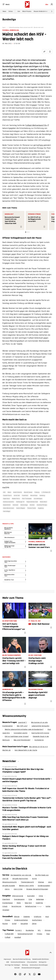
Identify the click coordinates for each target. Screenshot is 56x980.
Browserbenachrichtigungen (31, 968)
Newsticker (10, 761)
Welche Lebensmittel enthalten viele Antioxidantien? (24, 729)
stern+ (7, 889)
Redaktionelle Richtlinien (41, 959)
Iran (19, 11)
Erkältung (38, 917)
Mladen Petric (16, 499)
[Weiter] (52, 11)
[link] (52, 4)
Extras (11, 11)
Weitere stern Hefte (26, 886)
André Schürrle (18, 492)
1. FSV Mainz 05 (46, 492)
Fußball (8, 937)
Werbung (25, 965)
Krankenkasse (8, 903)
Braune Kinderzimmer (41, 11)
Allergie (17, 917)
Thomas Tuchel (32, 508)
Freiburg (37, 492)
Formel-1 (18, 930)
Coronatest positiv (21, 733)
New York (28, 903)
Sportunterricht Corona (40, 733)
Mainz (9, 492)
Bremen (32, 505)
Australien (31, 896)
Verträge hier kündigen (12, 965)
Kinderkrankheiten (21, 920)
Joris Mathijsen (38, 499)
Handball (18, 937)
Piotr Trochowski (27, 499)
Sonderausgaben (44, 886)
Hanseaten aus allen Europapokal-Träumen (20, 96)
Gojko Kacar (6, 499)
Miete (19, 903)
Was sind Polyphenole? (22, 740)
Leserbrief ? (23, 722)
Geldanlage (40, 899)
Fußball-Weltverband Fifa (36, 125)
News (4, 11)
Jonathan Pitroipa (42, 505)
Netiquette (43, 962)
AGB (8, 962)
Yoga (48, 934)
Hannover (16, 505)
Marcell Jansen (28, 492)
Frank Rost (25, 495)
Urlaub (5, 906)
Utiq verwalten (32, 962)
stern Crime (18, 889)
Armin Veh (17, 495)
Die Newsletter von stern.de (21, 875)
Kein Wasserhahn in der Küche (26, 750)
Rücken (5, 924)
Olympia (48, 930)
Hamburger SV (20, 502)
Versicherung (16, 906)
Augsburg (41, 508)
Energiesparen (19, 899)
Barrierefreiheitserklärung (22, 959)
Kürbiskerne (39, 740)
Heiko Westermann (9, 508)
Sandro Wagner (21, 508)
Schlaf (14, 924)
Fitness (7, 920)
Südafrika (39, 903)
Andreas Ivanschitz (9, 502)
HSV (4, 492)
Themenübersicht (27, 882)
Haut (47, 917)
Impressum (7, 959)
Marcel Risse (34, 495)
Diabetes (27, 917)
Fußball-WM (9, 934)
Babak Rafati (7, 505)
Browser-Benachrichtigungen (37, 889)
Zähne (34, 924)
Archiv (34, 879)
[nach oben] (51, 953)
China (41, 896)
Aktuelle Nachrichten (20, 879)
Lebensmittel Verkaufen (40, 726)
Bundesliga (30, 930)
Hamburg (42, 495)
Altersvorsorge (18, 896)
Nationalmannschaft (25, 934)
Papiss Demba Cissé (32, 502)
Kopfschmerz (37, 920)
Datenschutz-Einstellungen (39, 965)
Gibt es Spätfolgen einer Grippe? (17, 736)
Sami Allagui (7, 511)
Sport (4, 27)
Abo (47, 4)
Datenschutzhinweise (18, 962)
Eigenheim (6, 899)
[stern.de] (27, 4)
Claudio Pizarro (7, 495)
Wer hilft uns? (22, 726)
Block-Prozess (27, 11)
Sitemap (41, 882)
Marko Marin (43, 502)
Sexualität (24, 924)
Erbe (30, 899)
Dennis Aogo (24, 505)
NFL (39, 930)
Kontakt (17, 968)
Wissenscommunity (10, 882)
